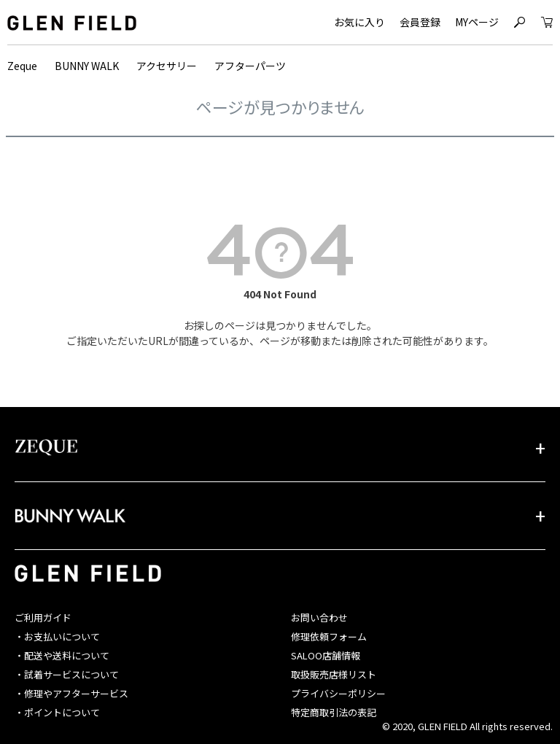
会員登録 (420, 22)
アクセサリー (167, 66)
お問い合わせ (319, 617)
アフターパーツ (250, 66)
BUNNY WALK (87, 66)
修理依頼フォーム (329, 636)
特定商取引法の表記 (334, 712)
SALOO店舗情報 (326, 655)
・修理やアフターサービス (71, 693)
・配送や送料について (62, 655)
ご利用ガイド (43, 617)
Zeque (22, 66)
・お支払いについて (57, 636)
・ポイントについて (57, 712)
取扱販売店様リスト (334, 674)
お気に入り (359, 22)
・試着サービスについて (67, 674)
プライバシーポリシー (338, 693)
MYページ (477, 22)
